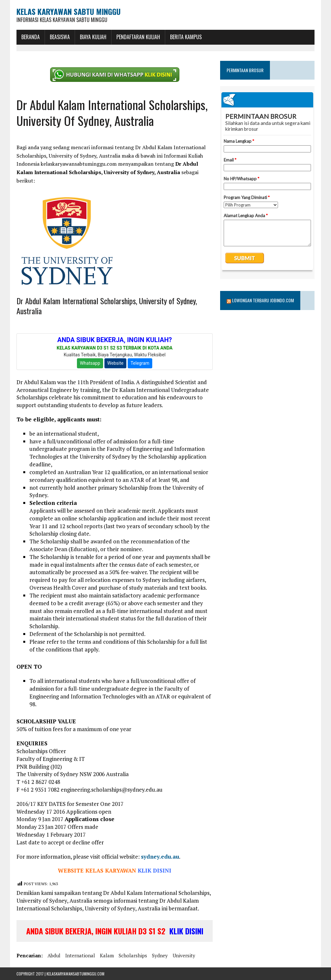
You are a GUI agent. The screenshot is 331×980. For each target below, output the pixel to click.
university (184, 955)
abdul (54, 955)
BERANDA (31, 37)
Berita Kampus (186, 37)
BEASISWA (60, 37)
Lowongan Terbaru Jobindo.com (263, 300)
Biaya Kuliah (93, 37)
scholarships (133, 955)
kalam (107, 955)
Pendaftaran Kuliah (138, 37)
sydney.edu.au (160, 857)
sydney (160, 955)
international (80, 955)
